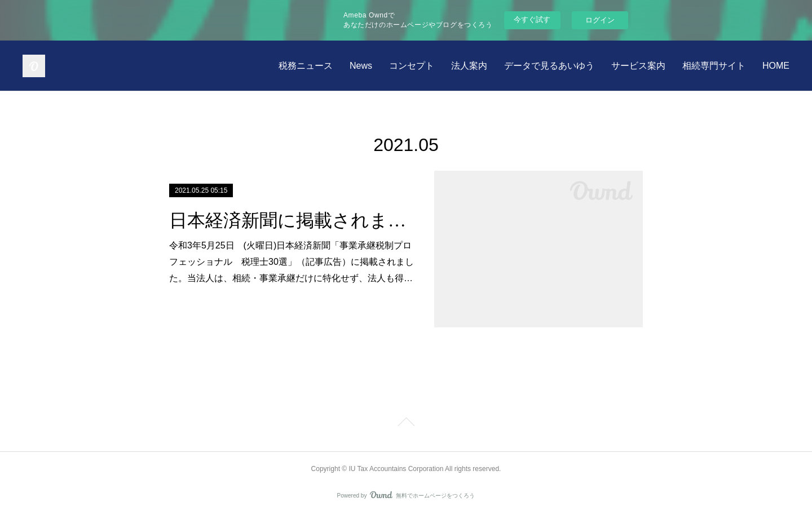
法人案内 (469, 66)
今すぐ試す (532, 19)
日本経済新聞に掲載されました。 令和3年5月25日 (292, 220)
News (361, 66)
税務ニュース (306, 66)
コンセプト (412, 66)
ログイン (600, 20)
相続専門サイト (714, 66)
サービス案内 (638, 66)
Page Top (406, 424)
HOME (776, 66)
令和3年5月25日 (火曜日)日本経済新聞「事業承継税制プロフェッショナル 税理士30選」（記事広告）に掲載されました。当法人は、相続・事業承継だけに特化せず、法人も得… (292, 262)
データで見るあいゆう (549, 66)
